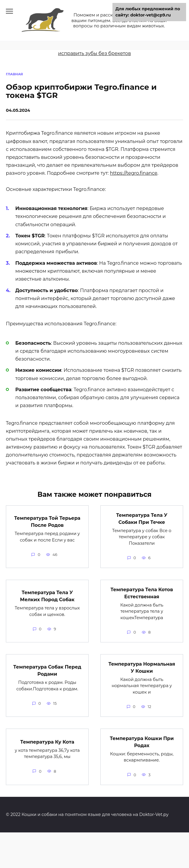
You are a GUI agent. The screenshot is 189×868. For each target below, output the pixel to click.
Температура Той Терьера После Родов (47, 522)
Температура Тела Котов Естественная (142, 593)
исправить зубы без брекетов (94, 53)
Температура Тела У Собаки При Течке (142, 518)
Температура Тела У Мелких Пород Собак (47, 596)
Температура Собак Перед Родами (47, 670)
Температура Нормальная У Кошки (142, 667)
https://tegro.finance (134, 173)
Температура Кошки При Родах (142, 742)
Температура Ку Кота (47, 742)
